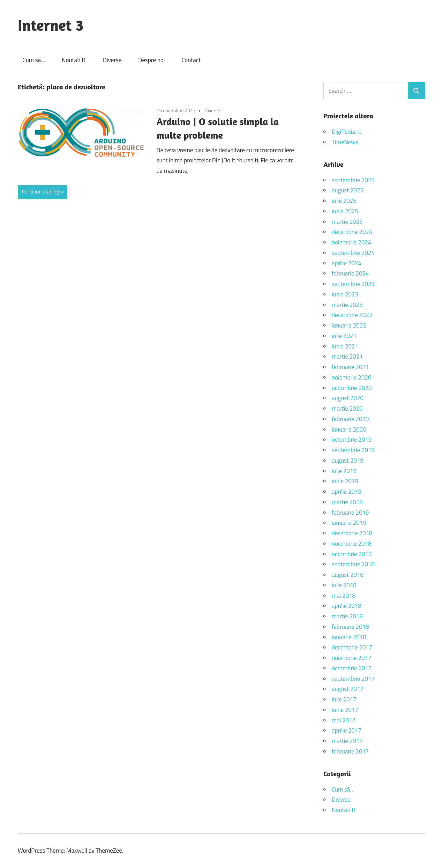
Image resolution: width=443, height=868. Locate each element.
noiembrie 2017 (352, 658)
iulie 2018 (344, 585)
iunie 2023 (345, 294)
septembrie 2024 (353, 253)
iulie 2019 (344, 471)
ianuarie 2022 (349, 325)
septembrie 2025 (353, 180)
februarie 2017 (350, 751)
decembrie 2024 (352, 232)
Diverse (112, 60)
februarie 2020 (350, 419)
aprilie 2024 (347, 263)
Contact (191, 60)
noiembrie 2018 (352, 544)
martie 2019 (347, 502)
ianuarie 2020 (349, 429)
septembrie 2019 (353, 450)
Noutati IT (74, 60)
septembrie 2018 (353, 564)
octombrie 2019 (352, 440)
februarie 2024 (350, 273)
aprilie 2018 (347, 606)
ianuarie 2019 (349, 523)
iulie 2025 (344, 201)
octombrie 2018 (352, 554)
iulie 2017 (344, 699)
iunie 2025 (345, 211)
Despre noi (151, 60)
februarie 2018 (350, 627)
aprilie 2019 (347, 492)
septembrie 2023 (353, 284)
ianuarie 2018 (349, 637)
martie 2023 (347, 305)
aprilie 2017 (347, 730)
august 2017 (348, 689)
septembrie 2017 (353, 679)
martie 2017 (347, 741)
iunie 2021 (345, 346)
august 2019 (348, 461)
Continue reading (41, 192)
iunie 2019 (345, 481)
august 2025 (348, 190)
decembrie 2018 (352, 533)
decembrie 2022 (352, 315)
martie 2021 (347, 356)
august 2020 (348, 398)
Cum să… (34, 60)
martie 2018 (347, 616)
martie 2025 (347, 222)
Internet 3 (51, 25)
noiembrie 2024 (352, 242)
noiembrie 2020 (352, 377)
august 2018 (348, 575)
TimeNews (345, 142)
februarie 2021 (350, 367)
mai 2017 (344, 720)
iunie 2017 (345, 710)
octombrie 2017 (352, 668)
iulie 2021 (344, 336)
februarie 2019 (350, 513)
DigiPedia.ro (347, 132)
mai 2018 (344, 596)
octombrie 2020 (352, 388)
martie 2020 (347, 409)
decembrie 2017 (352, 647)
